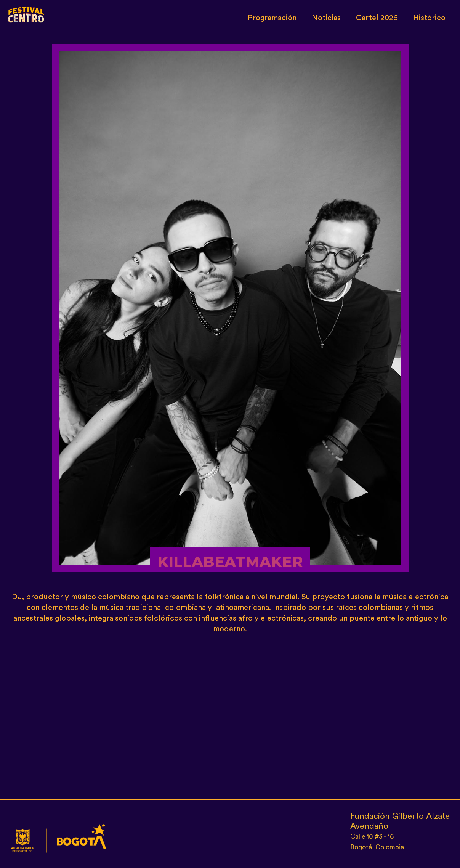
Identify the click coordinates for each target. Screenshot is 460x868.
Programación (272, 18)
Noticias (326, 18)
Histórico (429, 18)
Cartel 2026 (377, 18)
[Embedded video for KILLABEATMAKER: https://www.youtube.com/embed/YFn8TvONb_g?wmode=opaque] (230, 713)
